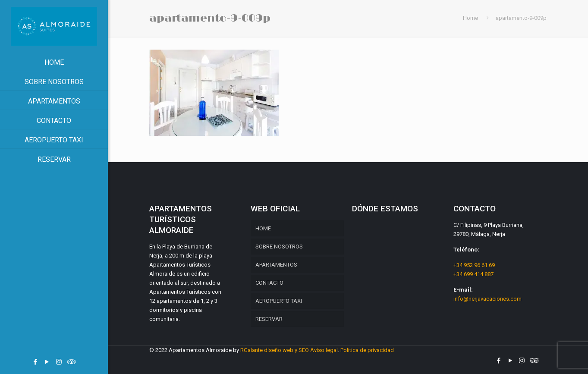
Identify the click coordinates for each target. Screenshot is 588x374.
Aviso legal (324, 350)
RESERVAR (269, 319)
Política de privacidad (367, 350)
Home (470, 18)
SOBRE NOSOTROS (279, 247)
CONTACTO (269, 283)
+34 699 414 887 (473, 274)
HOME (263, 228)
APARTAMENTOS (276, 265)
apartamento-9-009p (521, 18)
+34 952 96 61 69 (474, 265)
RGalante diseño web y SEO (275, 350)
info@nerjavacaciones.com (487, 299)
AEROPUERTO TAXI (279, 301)
